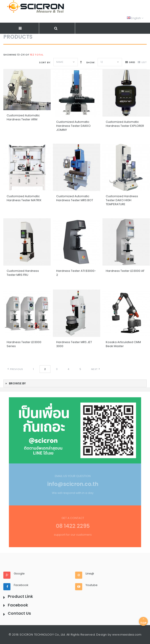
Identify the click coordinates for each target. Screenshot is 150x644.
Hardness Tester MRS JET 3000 (74, 344)
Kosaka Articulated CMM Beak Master (123, 344)
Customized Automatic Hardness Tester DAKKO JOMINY (73, 126)
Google (19, 574)
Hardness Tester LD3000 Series (24, 344)
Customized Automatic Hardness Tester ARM (23, 117)
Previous (16, 369)
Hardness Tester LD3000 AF (125, 271)
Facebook (21, 585)
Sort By (45, 62)
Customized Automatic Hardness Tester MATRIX (24, 198)
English (135, 18)
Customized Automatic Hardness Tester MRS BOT (75, 198)
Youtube (92, 585)
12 (102, 62)
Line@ (90, 574)
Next (94, 369)
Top (143, 621)
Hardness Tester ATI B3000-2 (76, 273)
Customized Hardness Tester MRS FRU (23, 273)
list (142, 62)
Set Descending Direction (80, 62)
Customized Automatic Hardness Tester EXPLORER (125, 124)
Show (90, 62)
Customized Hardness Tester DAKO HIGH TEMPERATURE (122, 200)
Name (60, 62)
